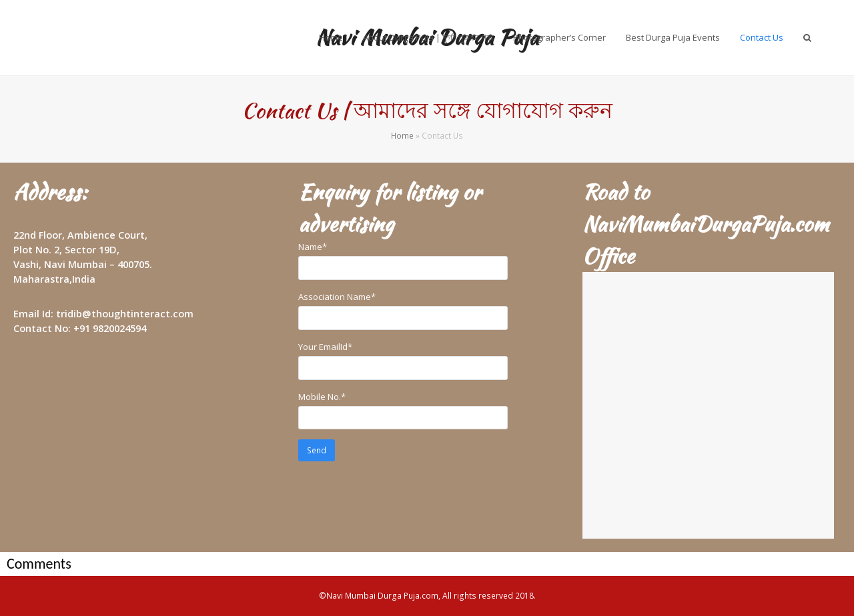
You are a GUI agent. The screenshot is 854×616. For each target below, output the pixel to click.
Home (402, 135)
